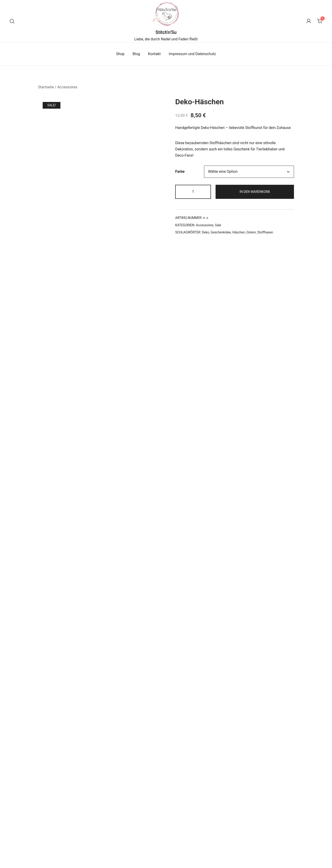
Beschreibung (58, 283)
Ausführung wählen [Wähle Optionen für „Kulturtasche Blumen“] (254, 821)
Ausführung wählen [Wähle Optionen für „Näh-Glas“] (166, 821)
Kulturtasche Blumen (254, 800)
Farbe (180, 172)
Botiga (110, 856)
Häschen (239, 232)
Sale (218, 225)
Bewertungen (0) (163, 283)
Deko (206, 232)
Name (53, 568)
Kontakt (154, 54)
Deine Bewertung (62, 476)
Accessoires (67, 87)
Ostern (251, 232)
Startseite (46, 87)
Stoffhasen (265, 232)
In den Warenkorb (255, 192)
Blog (136, 54)
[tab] (58, 283)
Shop (120, 54)
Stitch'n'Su (166, 32)
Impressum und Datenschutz (192, 54)
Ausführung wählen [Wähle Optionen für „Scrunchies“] (79, 821)
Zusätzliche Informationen (109, 283)
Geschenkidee (221, 232)
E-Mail (54, 595)
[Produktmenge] (193, 192)
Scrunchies (79, 800)
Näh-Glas (166, 800)
